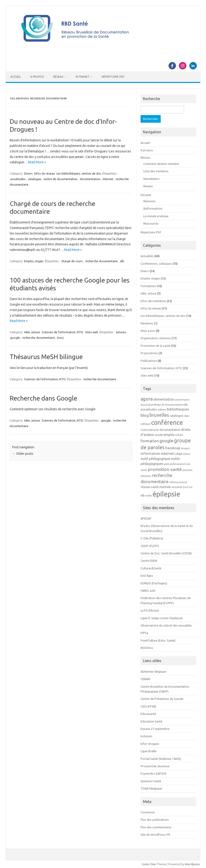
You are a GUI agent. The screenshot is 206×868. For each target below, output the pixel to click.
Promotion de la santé (155, 346)
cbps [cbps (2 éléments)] (187, 416)
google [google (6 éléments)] (166, 441)
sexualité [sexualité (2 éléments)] (177, 487)
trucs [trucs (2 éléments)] (186, 487)
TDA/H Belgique (151, 788)
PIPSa (144, 633)
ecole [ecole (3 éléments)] (159, 435)
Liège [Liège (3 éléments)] (178, 454)
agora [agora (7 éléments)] (147, 399)
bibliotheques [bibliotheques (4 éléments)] (178, 409)
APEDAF (146, 518)
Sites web (92, 332)
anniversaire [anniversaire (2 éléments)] (182, 400)
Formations (148, 286)
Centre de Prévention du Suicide (162, 699)
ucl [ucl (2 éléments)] (191, 487)
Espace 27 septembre (155, 729)
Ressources (151, 223)
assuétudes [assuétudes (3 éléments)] (149, 409)
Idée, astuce (32, 332)
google (15, 338)
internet (108, 179)
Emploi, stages (34, 261)
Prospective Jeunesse (155, 766)
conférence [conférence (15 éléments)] (167, 422)
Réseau (58, 77)
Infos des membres (153, 301)
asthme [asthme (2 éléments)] (162, 410)
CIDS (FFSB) (148, 706)
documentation (90, 179)
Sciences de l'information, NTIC (63, 332)
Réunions (149, 201)
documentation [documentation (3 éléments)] (170, 430)
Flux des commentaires (156, 827)
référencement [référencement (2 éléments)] (178, 482)
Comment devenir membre (161, 164)
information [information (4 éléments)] (150, 453)
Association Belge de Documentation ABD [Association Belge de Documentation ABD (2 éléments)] (164, 405)
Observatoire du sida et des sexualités (166, 625)
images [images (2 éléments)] (185, 448)
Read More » (37, 162)
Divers (28, 173)
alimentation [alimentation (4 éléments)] (164, 399)
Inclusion (146, 736)
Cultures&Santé (151, 568)
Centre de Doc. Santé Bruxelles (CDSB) (166, 553)
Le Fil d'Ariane (150, 610)
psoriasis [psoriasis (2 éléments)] (187, 470)
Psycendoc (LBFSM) (154, 773)
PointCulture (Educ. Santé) (158, 640)
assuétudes (18, 179)
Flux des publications (155, 820)
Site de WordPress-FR (155, 835)
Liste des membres (156, 171)
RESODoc (147, 648)
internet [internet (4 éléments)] (167, 453)
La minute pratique (156, 216)
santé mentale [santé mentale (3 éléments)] (161, 487)
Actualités (147, 256)
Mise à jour (148, 331)
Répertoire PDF (113, 77)
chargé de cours (72, 261)
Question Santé (151, 781)
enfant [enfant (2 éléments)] (179, 435)
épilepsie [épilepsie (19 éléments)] (166, 494)
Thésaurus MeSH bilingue (46, 357)
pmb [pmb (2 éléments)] (167, 464)
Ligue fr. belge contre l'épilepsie (162, 618)
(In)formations (153, 208)
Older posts (23, 454)
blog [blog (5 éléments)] (145, 415)
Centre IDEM (149, 561)
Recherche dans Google (43, 398)
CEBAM (145, 679)
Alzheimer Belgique (153, 672)
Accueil (16, 77)
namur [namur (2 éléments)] (187, 454)
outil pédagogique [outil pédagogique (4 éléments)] (155, 458)
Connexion (148, 812)
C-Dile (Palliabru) (152, 538)
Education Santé (151, 721)
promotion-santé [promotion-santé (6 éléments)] (165, 469)
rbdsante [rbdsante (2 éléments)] (146, 476)
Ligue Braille (149, 751)
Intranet (83, 77)
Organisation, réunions (156, 338)
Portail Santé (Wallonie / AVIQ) (161, 759)
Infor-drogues (150, 744)
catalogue (34, 179)
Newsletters (151, 179)
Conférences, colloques (156, 264)
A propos (37, 77)
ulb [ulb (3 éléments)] (143, 495)
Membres (147, 323)
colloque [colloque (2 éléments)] (146, 424)
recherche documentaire (101, 261)
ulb (122, 261)
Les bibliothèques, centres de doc (79, 173)
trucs (60, 338)
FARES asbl (148, 591)
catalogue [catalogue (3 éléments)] (177, 416)
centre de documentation (60, 179)
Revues (148, 186)
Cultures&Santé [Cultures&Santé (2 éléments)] (150, 430)
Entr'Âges (147, 576)
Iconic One (149, 864)
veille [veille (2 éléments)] (149, 496)
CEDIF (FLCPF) (150, 546)
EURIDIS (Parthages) (154, 583)
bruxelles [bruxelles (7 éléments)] (159, 415)
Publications (149, 361)
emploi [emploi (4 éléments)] (169, 434)
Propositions (149, 353)
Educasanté (148, 714)
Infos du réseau (45, 173)
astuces (121, 332)
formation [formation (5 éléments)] (150, 441)
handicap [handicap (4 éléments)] (173, 448)
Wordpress (192, 864)
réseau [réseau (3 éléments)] (145, 487)
